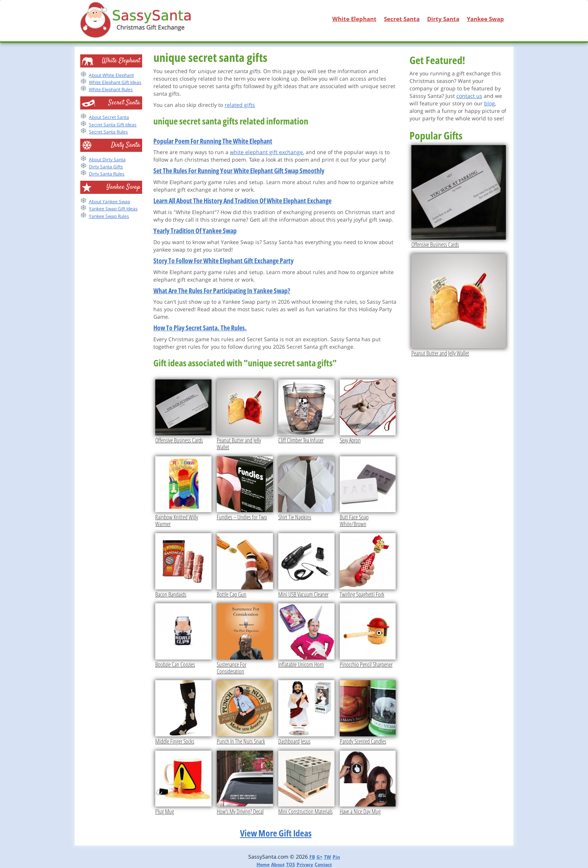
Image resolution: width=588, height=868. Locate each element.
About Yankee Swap (109, 202)
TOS (291, 864)
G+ (319, 857)
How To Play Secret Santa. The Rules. (200, 328)
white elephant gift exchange (266, 152)
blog (490, 103)
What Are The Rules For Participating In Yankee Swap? (222, 291)
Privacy (305, 864)
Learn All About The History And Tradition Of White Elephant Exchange (242, 201)
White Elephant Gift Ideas (115, 82)
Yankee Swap (485, 19)
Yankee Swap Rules (109, 216)
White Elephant (354, 19)
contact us (469, 96)
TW (328, 857)
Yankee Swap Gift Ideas (113, 209)
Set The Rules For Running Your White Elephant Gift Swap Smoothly (239, 171)
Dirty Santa (443, 19)
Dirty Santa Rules (107, 174)
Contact (323, 864)
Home (263, 864)
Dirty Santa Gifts (106, 167)
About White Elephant (111, 75)
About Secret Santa (109, 117)
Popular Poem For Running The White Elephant (213, 141)
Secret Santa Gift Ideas (113, 125)
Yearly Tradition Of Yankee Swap (195, 231)
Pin (336, 857)
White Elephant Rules (111, 89)
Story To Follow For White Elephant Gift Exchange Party (223, 261)
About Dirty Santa (107, 160)
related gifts (240, 105)
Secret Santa (402, 19)
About (278, 864)
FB (312, 857)
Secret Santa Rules (108, 132)
